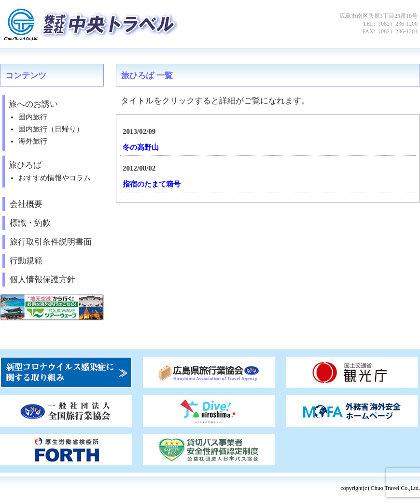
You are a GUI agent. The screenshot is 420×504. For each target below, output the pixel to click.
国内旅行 (33, 117)
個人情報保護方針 (42, 280)
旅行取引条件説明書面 (51, 242)
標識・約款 (30, 223)
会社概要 (26, 204)
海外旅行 (33, 141)
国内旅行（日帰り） (51, 129)
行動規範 (26, 261)
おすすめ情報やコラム (55, 178)
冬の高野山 (141, 147)
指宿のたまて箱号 (152, 184)
